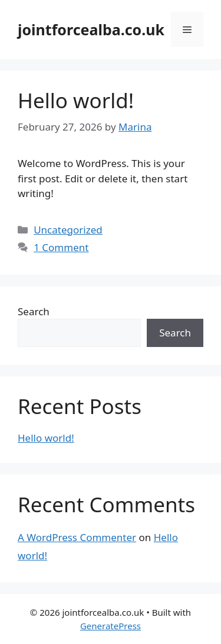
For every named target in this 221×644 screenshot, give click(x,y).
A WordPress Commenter (77, 537)
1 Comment (61, 247)
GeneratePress (111, 626)
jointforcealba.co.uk (91, 29)
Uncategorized (68, 230)
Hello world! (76, 100)
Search (34, 311)
